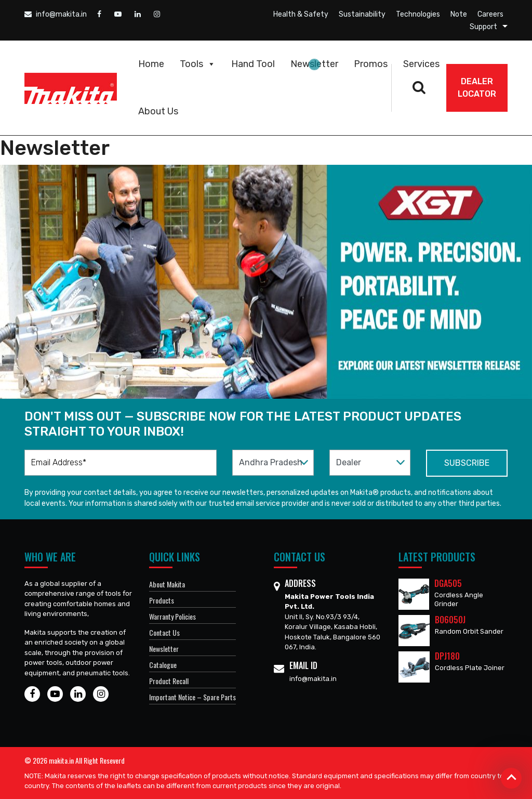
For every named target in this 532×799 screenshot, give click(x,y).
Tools (198, 64)
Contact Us (164, 632)
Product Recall (169, 681)
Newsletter (314, 64)
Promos (371, 64)
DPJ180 (447, 656)
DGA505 (448, 583)
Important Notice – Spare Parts (192, 697)
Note (459, 14)
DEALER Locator (477, 88)
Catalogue (163, 665)
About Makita (167, 584)
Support (483, 27)
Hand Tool (253, 64)
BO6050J (450, 620)
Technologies (418, 14)
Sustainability (362, 14)
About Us (158, 111)
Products (162, 600)
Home (151, 64)
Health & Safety (301, 14)
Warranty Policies (172, 616)
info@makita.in (56, 14)
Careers (490, 14)
